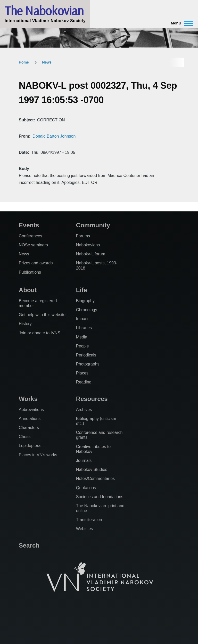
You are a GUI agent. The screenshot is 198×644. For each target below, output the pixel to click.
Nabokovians (88, 245)
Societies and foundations (100, 497)
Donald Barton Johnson (54, 136)
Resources (92, 399)
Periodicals (86, 355)
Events (29, 225)
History (25, 324)
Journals (84, 460)
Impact (82, 319)
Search (29, 545)
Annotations (30, 419)
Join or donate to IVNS (40, 333)
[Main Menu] (181, 23)
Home (24, 62)
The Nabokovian (44, 11)
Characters (29, 428)
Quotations (86, 488)
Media (82, 337)
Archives (84, 410)
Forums (83, 236)
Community (93, 225)
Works (28, 399)
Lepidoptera (30, 446)
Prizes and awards (36, 263)
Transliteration (89, 520)
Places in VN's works (38, 455)
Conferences (31, 236)
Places (82, 373)
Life (82, 290)
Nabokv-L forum (91, 254)
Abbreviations (31, 410)
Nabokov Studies (92, 469)
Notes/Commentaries (95, 478)
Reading (84, 382)
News (47, 62)
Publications (30, 272)
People (82, 346)
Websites (85, 529)
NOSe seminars (33, 245)
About (28, 290)
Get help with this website (42, 315)
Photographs (88, 364)
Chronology (87, 310)
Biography (85, 301)
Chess (25, 437)
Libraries (84, 328)
